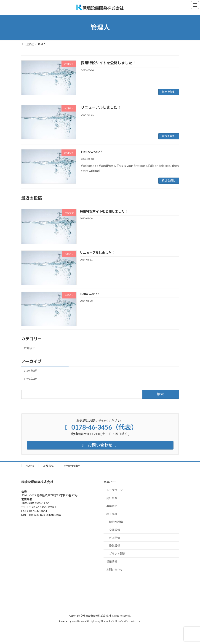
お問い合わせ (115, 570)
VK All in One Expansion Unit (126, 621)
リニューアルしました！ (101, 107)
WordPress (78, 621)
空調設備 (115, 530)
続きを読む (169, 92)
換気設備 (115, 546)
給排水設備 (116, 522)
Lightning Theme (99, 621)
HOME (30, 466)
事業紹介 (112, 506)
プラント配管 (117, 554)
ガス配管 (115, 538)
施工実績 (112, 514)
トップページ (115, 490)
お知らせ (29, 348)
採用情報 (112, 562)
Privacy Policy (71, 466)
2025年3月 (31, 371)
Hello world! (91, 152)
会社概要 (112, 498)
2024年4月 (31, 379)
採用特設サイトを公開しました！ (108, 63)
